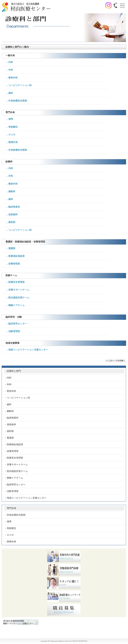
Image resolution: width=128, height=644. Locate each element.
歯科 (11, 93)
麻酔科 (12, 191)
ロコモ (12, 135)
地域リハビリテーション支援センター (28, 350)
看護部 (12, 248)
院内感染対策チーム (19, 298)
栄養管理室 (14, 264)
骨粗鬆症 (13, 127)
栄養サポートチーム (19, 290)
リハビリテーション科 (20, 85)
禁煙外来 (13, 142)
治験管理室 (14, 331)
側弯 (11, 119)
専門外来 (11, 508)
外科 (11, 70)
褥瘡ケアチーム (16, 305)
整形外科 (13, 78)
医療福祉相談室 (16, 256)
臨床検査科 (14, 207)
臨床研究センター (18, 324)
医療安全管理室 (16, 282)
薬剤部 (12, 222)
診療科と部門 (14, 371)
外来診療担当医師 (18, 101)
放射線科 (13, 215)
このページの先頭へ (116, 361)
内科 (11, 62)
